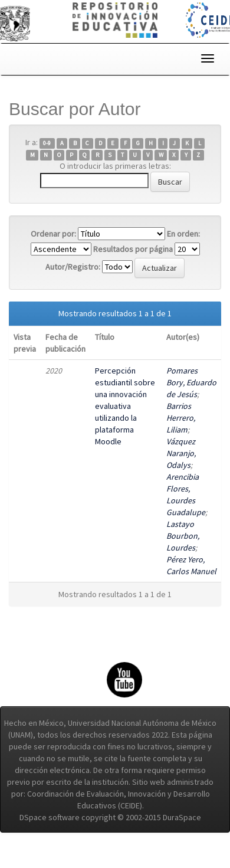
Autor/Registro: (73, 267)
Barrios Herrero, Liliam (181, 418)
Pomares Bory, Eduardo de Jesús (191, 382)
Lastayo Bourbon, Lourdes (183, 536)
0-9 (47, 143)
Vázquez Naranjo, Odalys (181, 453)
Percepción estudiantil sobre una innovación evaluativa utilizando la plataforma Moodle (125, 406)
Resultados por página (133, 249)
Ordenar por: (53, 234)
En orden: (183, 234)
